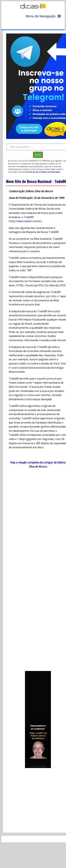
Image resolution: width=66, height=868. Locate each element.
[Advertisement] (35, 571)
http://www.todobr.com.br (25, 221)
